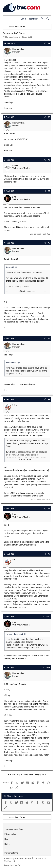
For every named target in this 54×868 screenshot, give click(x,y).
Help (6, 839)
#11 (48, 668)
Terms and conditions (14, 829)
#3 (49, 160)
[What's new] (42, 19)
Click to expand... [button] (27, 291)
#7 (49, 399)
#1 (49, 43)
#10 (48, 616)
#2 (49, 117)
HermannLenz (12, 37)
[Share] (45, 43)
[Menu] (6, 19)
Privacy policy (10, 834)
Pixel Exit (17, 865)
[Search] (48, 19)
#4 (49, 191)
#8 (49, 508)
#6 (49, 338)
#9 (49, 554)
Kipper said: (11, 363)
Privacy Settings (11, 853)
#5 (49, 243)
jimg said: (10, 267)
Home (7, 844)
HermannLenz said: (15, 634)
